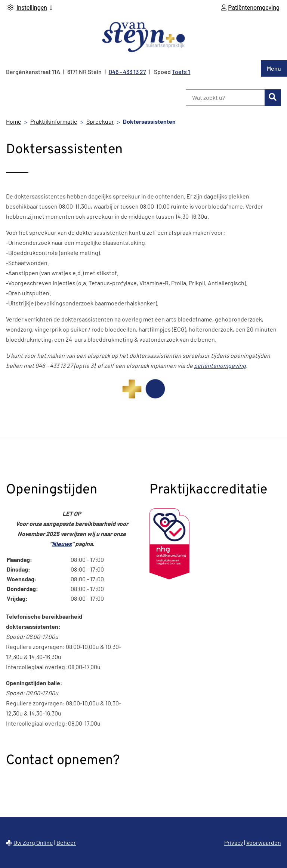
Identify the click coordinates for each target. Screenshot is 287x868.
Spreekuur (100, 121)
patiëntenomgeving (220, 365)
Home (14, 121)
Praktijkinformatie (54, 121)
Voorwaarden (264, 842)
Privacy (234, 842)
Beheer (66, 842)
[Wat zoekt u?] (225, 98)
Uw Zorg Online (33, 842)
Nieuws (62, 544)
